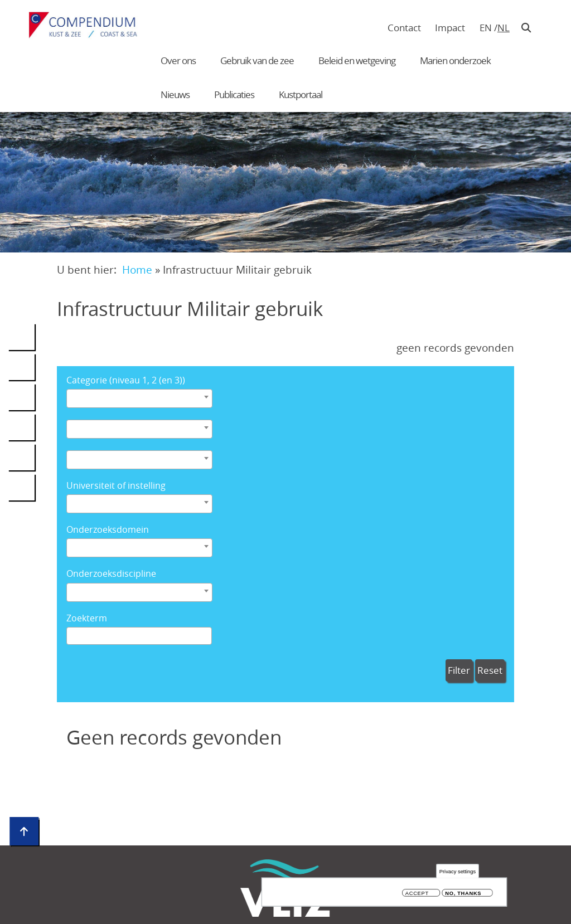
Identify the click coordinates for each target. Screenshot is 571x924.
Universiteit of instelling (116, 486)
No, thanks (463, 894)
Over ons (178, 60)
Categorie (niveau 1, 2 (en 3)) (126, 380)
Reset (490, 670)
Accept (417, 894)
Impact (450, 28)
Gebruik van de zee (257, 60)
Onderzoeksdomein (108, 530)
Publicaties (234, 94)
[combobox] (139, 398)
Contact (404, 28)
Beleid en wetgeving (357, 60)
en (486, 28)
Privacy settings (458, 871)
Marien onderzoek (455, 60)
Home (137, 269)
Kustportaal (301, 94)
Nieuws (175, 94)
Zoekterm (87, 618)
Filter (459, 670)
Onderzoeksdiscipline (111, 574)
